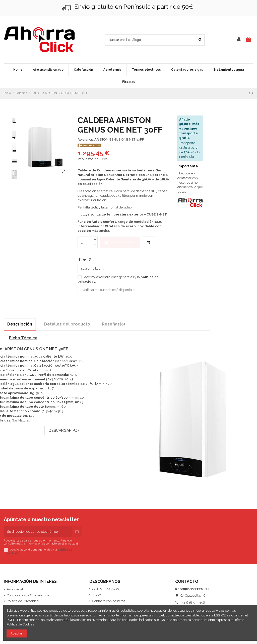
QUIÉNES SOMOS (106, 589)
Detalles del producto (67, 324)
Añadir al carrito (120, 242)
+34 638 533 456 (193, 603)
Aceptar (16, 633)
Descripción (20, 324)
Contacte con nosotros (109, 601)
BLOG (97, 595)
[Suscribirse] (77, 532)
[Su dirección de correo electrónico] (38, 532)
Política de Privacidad (23, 601)
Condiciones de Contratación (28, 595)
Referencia (86, 139)
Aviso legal (15, 589)
